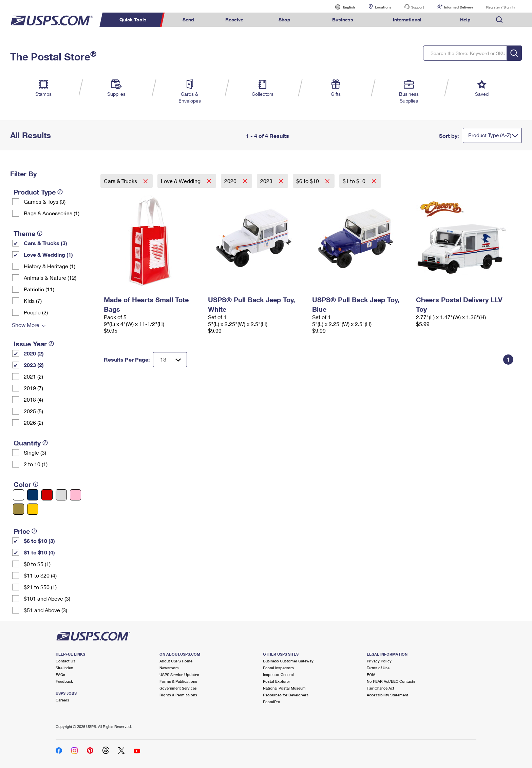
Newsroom (169, 668)
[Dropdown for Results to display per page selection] (170, 360)
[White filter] (18, 495)
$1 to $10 (355, 181)
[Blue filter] (33, 495)
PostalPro (272, 702)
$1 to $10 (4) (39, 552)
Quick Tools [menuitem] (133, 20)
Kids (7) (33, 301)
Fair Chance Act (381, 688)
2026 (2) (33, 423)
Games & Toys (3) (45, 202)
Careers (62, 700)
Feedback (64, 681)
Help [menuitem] (465, 20)
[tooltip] (60, 192)
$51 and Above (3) (45, 610)
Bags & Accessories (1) (52, 213)
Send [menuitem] (188, 20)
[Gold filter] (18, 509)
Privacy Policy (379, 661)
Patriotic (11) (39, 289)
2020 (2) (34, 353)
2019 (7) (33, 388)
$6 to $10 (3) (39, 541)
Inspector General (278, 674)
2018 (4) (33, 399)
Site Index (64, 668)
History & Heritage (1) (50, 266)
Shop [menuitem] (284, 20)
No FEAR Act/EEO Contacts (391, 681)
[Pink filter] (75, 495)
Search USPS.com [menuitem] (499, 20)
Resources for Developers (286, 695)
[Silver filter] (61, 495)
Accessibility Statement (387, 695)
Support (418, 7)
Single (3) (35, 452)
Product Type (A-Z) (490, 135)
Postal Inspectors (278, 668)
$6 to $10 (308, 181)
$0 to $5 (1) (37, 564)
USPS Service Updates (179, 674)
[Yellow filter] (33, 509)
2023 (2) (34, 365)
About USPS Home (176, 661)
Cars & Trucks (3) (45, 243)
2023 (267, 181)
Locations (383, 7)
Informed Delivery (459, 7)
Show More (26, 325)
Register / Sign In (500, 7)
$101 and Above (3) (47, 598)
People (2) (36, 312)
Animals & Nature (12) (50, 278)
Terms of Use (378, 668)
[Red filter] (47, 495)
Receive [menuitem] (234, 20)
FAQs (60, 674)
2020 (231, 181)
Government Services (178, 688)
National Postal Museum (284, 688)
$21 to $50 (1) (40, 587)
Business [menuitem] (343, 20)
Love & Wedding (181, 181)
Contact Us (65, 661)
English (342, 7)
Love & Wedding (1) (48, 254)
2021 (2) (33, 376)
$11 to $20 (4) (40, 575)
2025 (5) (33, 411)
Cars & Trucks (121, 181)
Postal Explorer (277, 681)
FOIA (371, 674)
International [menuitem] (407, 20)
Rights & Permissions (178, 695)
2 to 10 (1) (36, 464)
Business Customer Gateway (288, 661)
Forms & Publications (178, 681)
